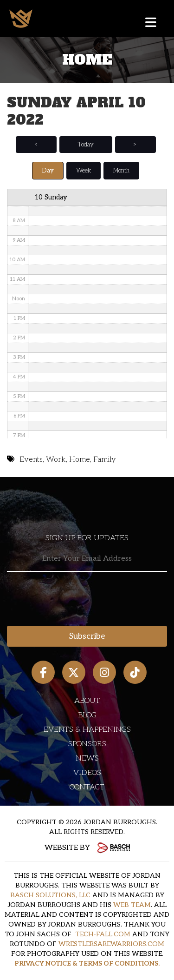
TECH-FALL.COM (103, 934)
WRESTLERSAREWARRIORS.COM (111, 944)
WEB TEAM (132, 905)
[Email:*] (87, 559)
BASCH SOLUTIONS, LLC (50, 895)
